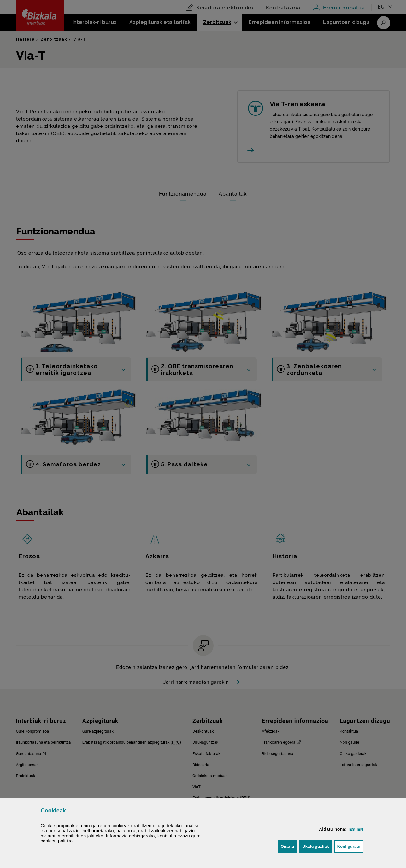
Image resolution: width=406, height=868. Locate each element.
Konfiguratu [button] (350, 846)
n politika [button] (57, 841)
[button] (352, 829)
